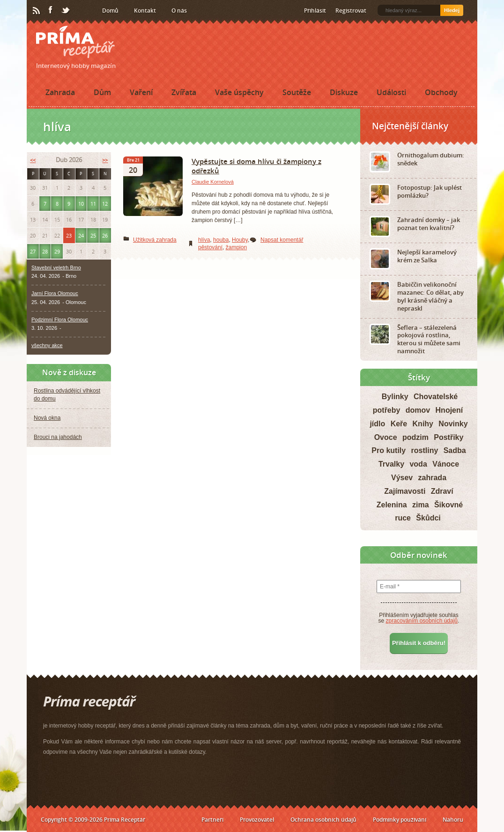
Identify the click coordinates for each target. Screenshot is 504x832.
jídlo (377, 424)
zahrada (432, 478)
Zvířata (184, 92)
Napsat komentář (282, 240)
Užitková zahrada (155, 240)
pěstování (210, 247)
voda (418, 464)
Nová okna (47, 418)
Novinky (453, 424)
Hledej (452, 10)
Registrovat (351, 11)
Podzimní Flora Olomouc (60, 319)
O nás (179, 11)
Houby (240, 240)
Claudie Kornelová (213, 182)
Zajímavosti (405, 491)
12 (105, 204)
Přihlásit (315, 11)
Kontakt (145, 11)
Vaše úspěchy (239, 92)
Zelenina (392, 505)
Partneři (212, 820)
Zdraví (442, 491)
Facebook (51, 10)
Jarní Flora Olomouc (55, 293)
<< (33, 160)
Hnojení (449, 410)
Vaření (141, 92)
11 (93, 204)
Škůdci (428, 518)
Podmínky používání (400, 820)
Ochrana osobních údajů (323, 820)
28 (45, 251)
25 (93, 235)
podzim (415, 437)
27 (33, 251)
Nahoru (453, 820)
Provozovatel (257, 820)
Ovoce (386, 437)
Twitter (66, 11)
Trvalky (391, 464)
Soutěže (297, 92)
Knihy (423, 424)
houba (221, 240)
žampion (236, 247)
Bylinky (395, 397)
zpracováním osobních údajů (422, 621)
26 (105, 235)
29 (57, 251)
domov (418, 410)
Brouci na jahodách (58, 437)
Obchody (441, 92)
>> (105, 160)
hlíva (204, 240)
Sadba (455, 450)
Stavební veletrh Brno (56, 267)
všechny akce (47, 345)
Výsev (402, 478)
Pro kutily (389, 450)
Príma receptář (75, 42)
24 (81, 235)
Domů (110, 11)
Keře (399, 424)
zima (421, 505)
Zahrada (60, 92)
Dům (102, 92)
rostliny (425, 450)
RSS (37, 11)
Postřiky (448, 437)
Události (391, 92)
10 (81, 204)
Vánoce (446, 464)
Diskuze (344, 92)
